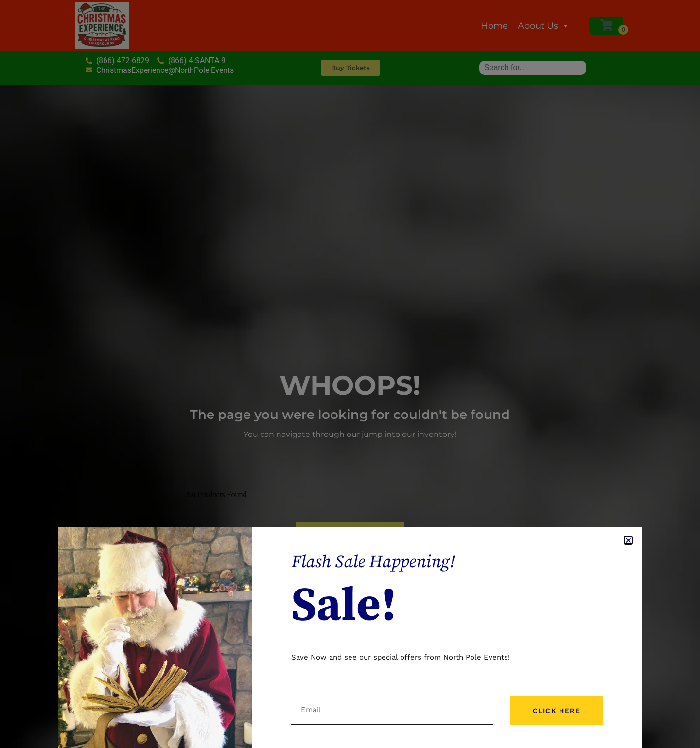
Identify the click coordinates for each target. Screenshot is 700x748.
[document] (350, 374)
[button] (628, 540)
